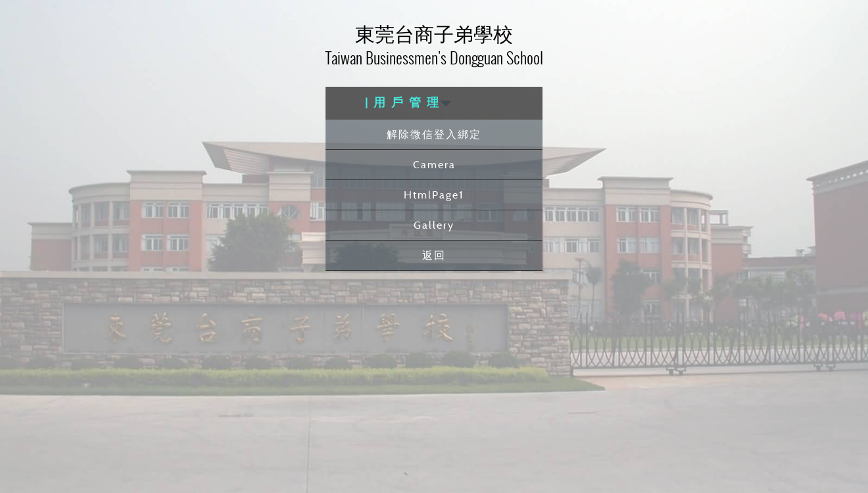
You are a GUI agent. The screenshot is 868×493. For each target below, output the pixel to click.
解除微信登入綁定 (434, 134)
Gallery (434, 225)
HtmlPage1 (434, 195)
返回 (434, 255)
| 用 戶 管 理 (408, 103)
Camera (434, 164)
